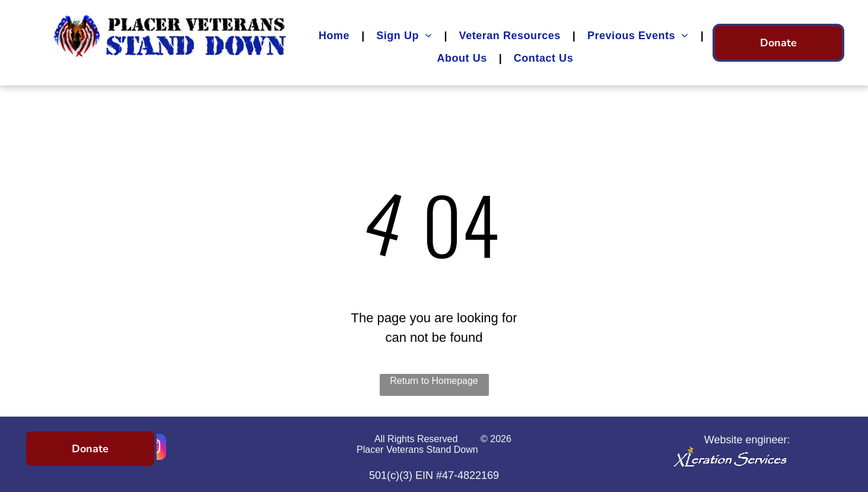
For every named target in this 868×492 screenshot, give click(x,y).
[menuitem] (336, 36)
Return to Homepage (434, 381)
